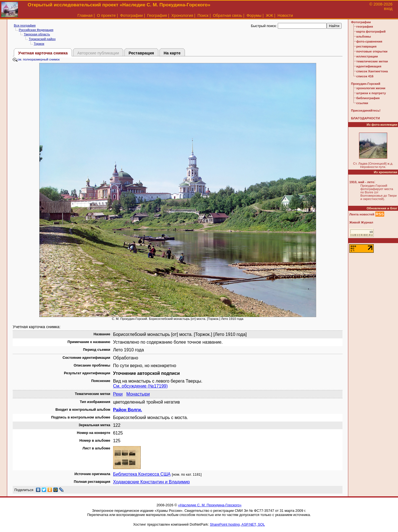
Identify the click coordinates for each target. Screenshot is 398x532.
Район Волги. (128, 410)
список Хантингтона (372, 71)
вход (388, 9)
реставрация (366, 46)
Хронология (182, 15)
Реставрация (141, 53)
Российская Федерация (36, 30)
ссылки (362, 103)
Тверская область (37, 34)
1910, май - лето (362, 182)
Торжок (39, 44)
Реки (118, 394)
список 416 (365, 76)
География (157, 15)
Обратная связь (227, 15)
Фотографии (131, 15)
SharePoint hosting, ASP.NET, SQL (237, 524)
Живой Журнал (361, 222)
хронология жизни (371, 88)
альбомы (364, 36)
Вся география (25, 25)
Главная (85, 15)
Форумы (254, 15)
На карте (172, 53)
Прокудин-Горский (366, 84)
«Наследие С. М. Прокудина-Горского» (210, 505)
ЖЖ (270, 15)
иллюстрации (367, 56)
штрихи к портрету (371, 93)
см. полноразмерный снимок (36, 59)
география (365, 27)
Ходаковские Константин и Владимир (151, 482)
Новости (285, 15)
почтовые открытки (372, 51)
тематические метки (372, 61)
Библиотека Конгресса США (142, 474)
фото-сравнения (369, 41)
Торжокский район (42, 39)
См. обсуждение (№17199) (140, 386)
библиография (368, 98)
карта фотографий (371, 31)
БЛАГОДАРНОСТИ (365, 118)
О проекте (106, 15)
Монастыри (138, 394)
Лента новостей (362, 214)
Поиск (203, 15)
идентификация (369, 66)
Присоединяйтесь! (366, 110)
